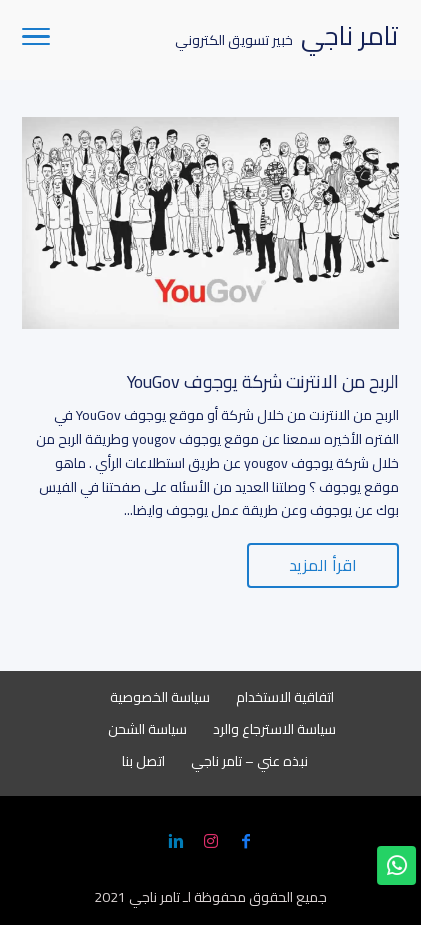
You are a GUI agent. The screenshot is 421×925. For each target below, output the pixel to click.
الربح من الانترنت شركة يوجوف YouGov (263, 381)
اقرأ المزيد (323, 565)
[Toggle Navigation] (36, 40)
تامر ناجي (154, 897)
